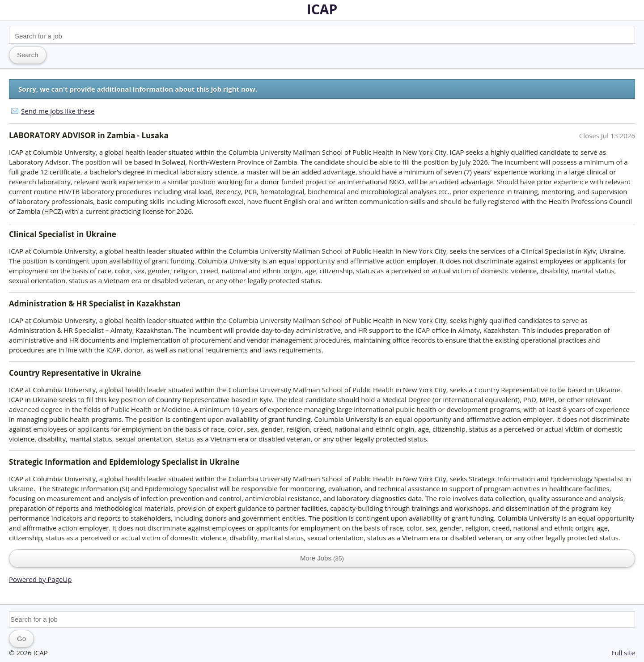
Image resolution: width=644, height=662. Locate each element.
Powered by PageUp (40, 579)
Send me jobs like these (58, 111)
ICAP (322, 9)
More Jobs (322, 558)
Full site (623, 653)
